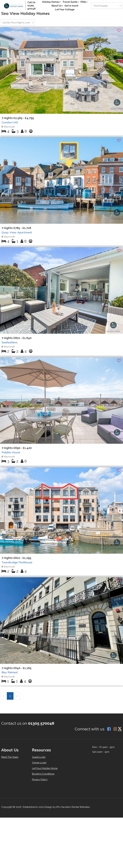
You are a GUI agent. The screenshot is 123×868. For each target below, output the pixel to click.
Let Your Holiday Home (45, 768)
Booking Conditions (43, 774)
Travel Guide (71, 2)
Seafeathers (10, 342)
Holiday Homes (52, 2)
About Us (57, 6)
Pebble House (11, 452)
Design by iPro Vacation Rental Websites (67, 807)
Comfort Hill (10, 122)
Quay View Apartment (17, 232)
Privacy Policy (40, 780)
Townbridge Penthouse (17, 562)
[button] (121, 70)
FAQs (84, 2)
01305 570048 (41, 723)
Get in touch (71, 6)
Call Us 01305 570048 (31, 6)
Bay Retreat (10, 672)
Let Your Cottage (65, 9)
